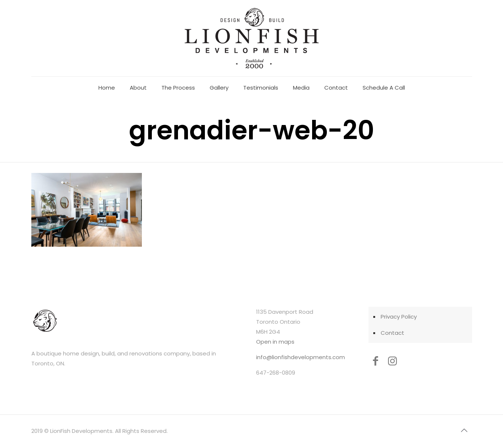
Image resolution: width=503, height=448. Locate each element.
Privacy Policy (399, 317)
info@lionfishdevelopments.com (301, 357)
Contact (392, 333)
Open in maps (275, 342)
